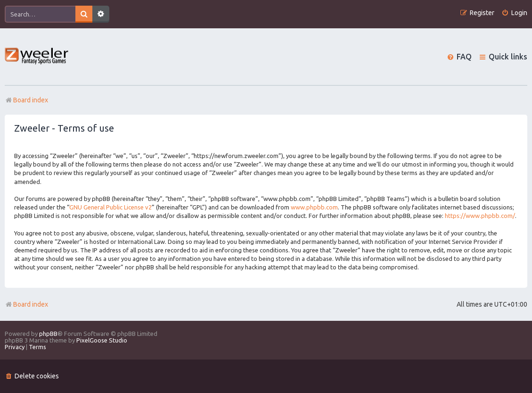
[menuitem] (514, 13)
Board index (26, 304)
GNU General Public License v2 (110, 207)
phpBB (48, 334)
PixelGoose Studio (102, 340)
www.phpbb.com (314, 207)
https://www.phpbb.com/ (480, 216)
